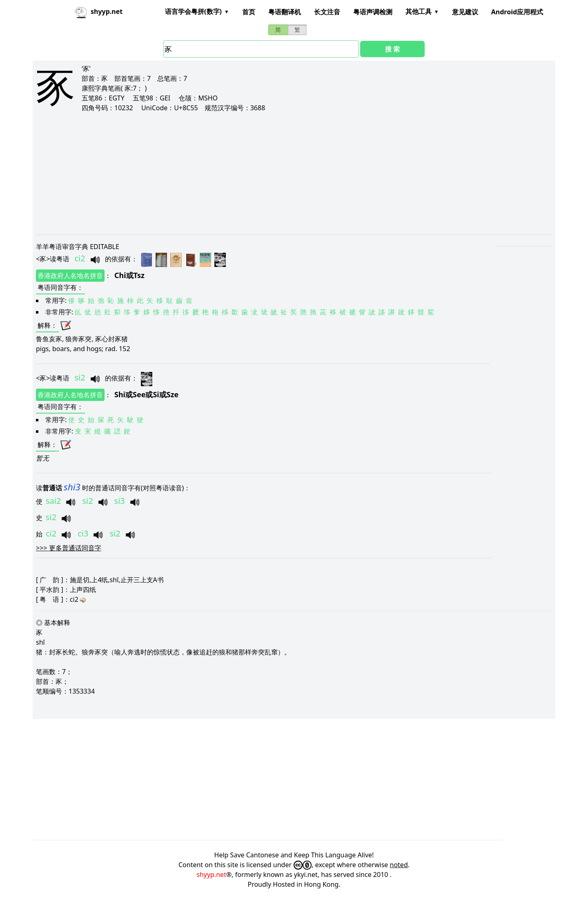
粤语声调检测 (373, 12)
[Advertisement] (281, 173)
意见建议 (465, 12)
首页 (249, 12)
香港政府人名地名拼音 (70, 276)
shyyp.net (211, 875)
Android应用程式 (517, 12)
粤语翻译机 (285, 12)
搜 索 (392, 49)
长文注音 (327, 12)
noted (399, 865)
